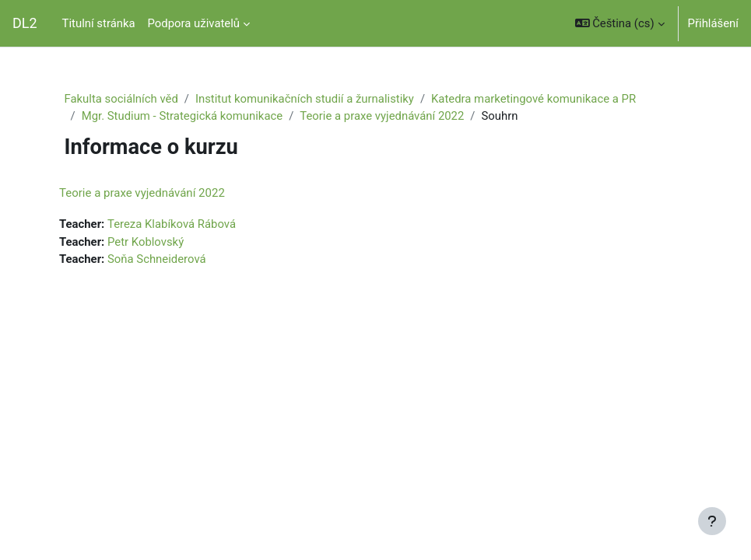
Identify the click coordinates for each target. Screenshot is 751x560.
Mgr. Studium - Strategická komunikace (182, 116)
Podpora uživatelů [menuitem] (194, 23)
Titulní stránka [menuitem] (99, 23)
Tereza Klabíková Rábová (172, 224)
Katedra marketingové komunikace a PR (533, 99)
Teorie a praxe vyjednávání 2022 (382, 116)
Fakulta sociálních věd (121, 99)
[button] (620, 23)
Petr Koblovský (146, 242)
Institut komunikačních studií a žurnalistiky (305, 99)
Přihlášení (713, 23)
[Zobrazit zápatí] (712, 521)
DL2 (25, 23)
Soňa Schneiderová (157, 259)
